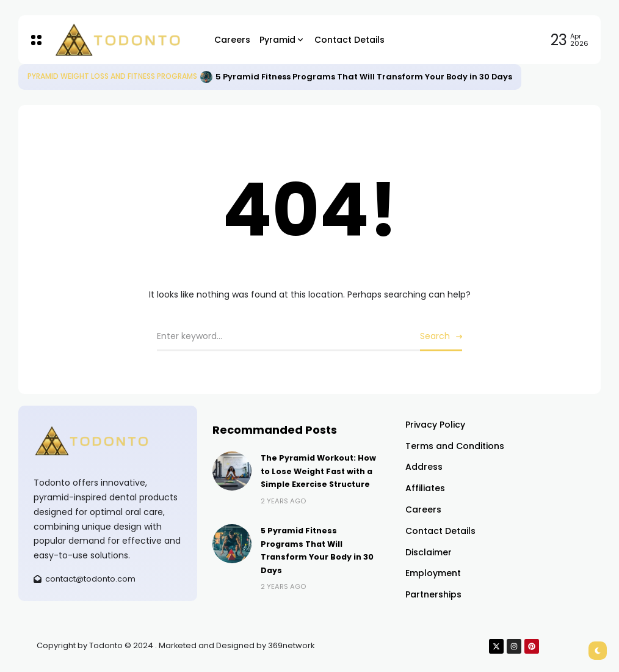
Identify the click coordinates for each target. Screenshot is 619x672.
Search (435, 336)
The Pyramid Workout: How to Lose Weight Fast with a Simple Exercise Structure (318, 471)
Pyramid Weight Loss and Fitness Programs (112, 76)
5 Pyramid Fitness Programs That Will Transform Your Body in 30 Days (364, 77)
